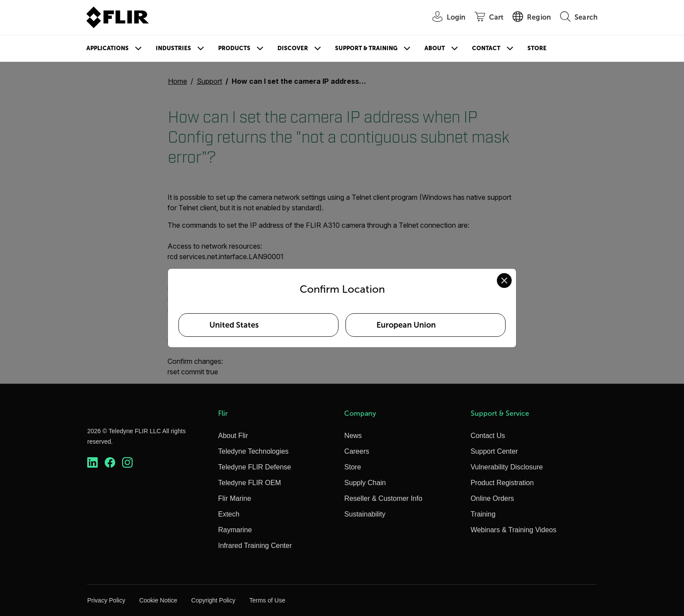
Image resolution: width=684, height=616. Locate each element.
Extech (229, 514)
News (353, 436)
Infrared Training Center (255, 546)
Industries (173, 48)
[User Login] (445, 18)
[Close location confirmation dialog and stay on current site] (504, 281)
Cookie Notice (158, 600)
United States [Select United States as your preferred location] (234, 325)
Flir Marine (235, 498)
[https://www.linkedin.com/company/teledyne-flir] (92, 463)
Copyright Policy (213, 600)
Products (234, 48)
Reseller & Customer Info (383, 498)
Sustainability (365, 514)
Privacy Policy (106, 600)
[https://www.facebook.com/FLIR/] (110, 463)
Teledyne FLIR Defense (255, 467)
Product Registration (502, 483)
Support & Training (366, 48)
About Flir (233, 436)
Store (537, 48)
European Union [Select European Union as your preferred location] (406, 325)
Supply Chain (365, 483)
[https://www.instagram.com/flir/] (127, 463)
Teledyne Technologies (253, 451)
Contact (486, 48)
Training (483, 514)
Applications (108, 48)
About (435, 48)
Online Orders (492, 498)
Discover (293, 48)
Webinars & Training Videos (514, 530)
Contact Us (488, 436)
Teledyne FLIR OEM (250, 483)
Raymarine (235, 530)
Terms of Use (267, 600)
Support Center (494, 451)
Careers (357, 451)
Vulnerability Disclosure (507, 467)
